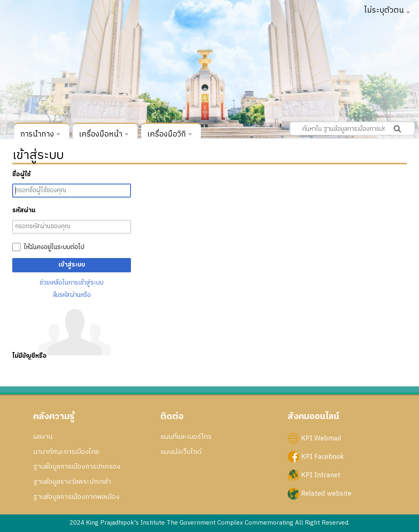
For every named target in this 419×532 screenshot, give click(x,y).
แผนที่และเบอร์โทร (186, 437)
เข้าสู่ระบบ (72, 265)
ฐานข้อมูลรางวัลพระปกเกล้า (72, 482)
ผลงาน (43, 437)
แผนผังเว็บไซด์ (181, 452)
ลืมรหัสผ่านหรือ (72, 295)
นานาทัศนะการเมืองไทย (66, 452)
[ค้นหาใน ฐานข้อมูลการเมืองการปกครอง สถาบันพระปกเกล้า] (352, 128)
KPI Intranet (321, 475)
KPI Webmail (321, 438)
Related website (326, 494)
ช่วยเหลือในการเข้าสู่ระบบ (72, 283)
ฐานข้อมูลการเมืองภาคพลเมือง (76, 497)
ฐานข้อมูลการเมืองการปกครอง (77, 467)
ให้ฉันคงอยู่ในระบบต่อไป (54, 247)
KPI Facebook (322, 456)
